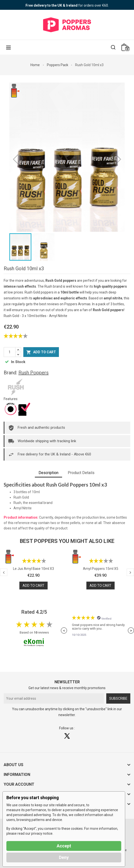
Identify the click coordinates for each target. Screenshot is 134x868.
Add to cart (41, 352)
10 (36, 632)
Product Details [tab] (81, 473)
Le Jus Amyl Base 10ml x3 (33, 569)
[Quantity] (10, 352)
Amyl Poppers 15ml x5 (101, 569)
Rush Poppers (33, 373)
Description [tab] (48, 473)
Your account (19, 784)
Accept (64, 846)
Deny (64, 857)
